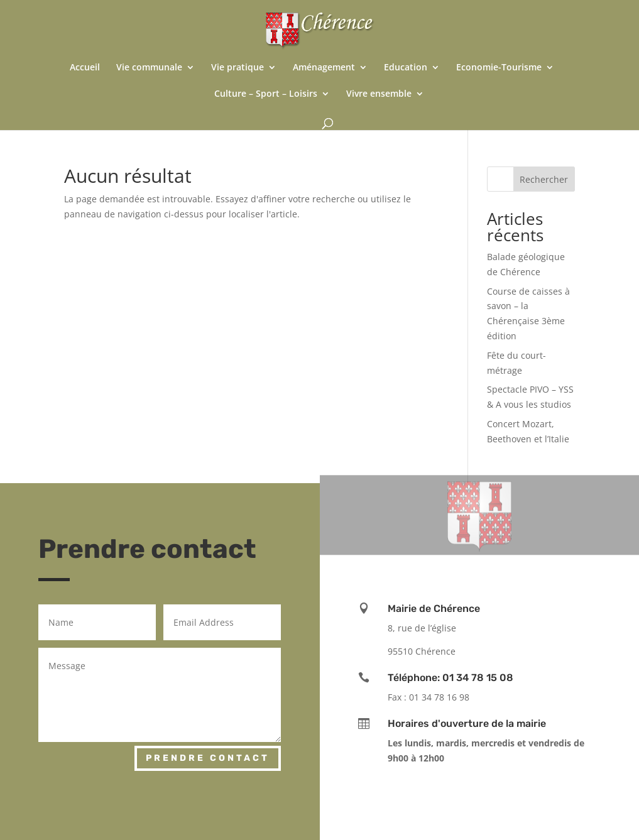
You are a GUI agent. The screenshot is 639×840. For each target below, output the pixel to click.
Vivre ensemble (379, 94)
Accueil (85, 68)
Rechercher (544, 179)
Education (406, 68)
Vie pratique (238, 68)
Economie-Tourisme (499, 68)
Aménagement (324, 68)
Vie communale (149, 68)
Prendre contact (208, 758)
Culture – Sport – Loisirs (266, 94)
